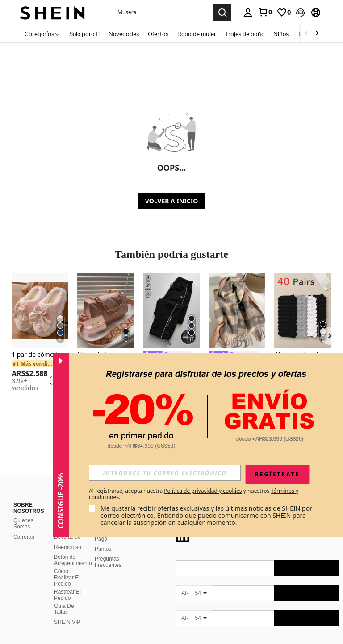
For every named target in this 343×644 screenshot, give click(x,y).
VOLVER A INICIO (171, 201)
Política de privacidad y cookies (203, 491)
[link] (265, 12)
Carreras (24, 537)
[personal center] (248, 12)
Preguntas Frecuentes (108, 562)
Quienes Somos (23, 524)
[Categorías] (42, 34)
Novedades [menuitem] (124, 34)
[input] (165, 473)
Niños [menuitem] (281, 34)
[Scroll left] (306, 34)
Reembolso (68, 547)
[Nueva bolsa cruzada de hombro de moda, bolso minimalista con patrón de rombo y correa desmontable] (106, 311)
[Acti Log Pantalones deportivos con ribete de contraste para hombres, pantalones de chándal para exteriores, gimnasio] (171, 311)
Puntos (103, 549)
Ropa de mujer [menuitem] (197, 34)
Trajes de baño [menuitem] (245, 34)
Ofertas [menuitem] (158, 34)
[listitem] (40, 334)
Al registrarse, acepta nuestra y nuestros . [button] (194, 494)
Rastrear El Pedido (67, 595)
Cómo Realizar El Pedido (67, 578)
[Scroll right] (317, 34)
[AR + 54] (194, 593)
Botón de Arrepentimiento (73, 560)
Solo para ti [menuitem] (84, 34)
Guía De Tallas (64, 609)
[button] (163, 12)
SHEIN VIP (67, 622)
